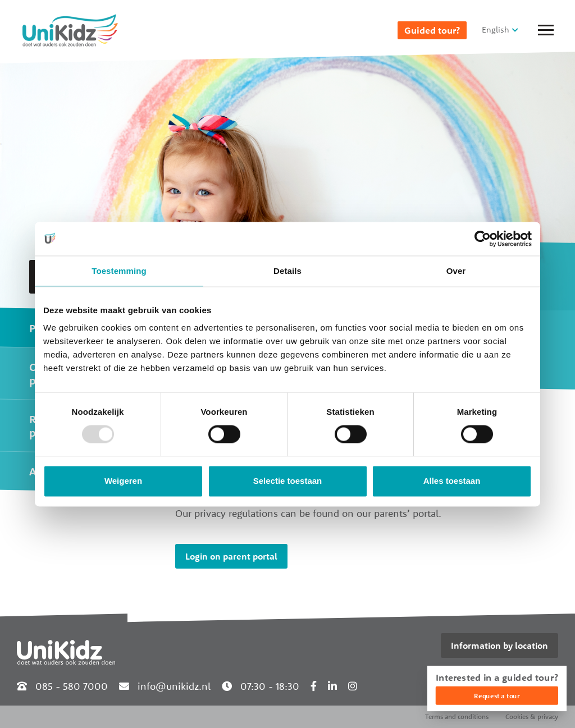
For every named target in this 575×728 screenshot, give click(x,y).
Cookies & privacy (532, 716)
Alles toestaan (452, 481)
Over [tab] (456, 271)
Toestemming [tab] (119, 271)
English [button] (496, 29)
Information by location (499, 645)
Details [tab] (287, 271)
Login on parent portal (231, 556)
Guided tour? (432, 30)
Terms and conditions (457, 716)
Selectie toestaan (288, 481)
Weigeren (123, 481)
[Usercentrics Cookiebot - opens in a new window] (483, 239)
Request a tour (497, 696)
